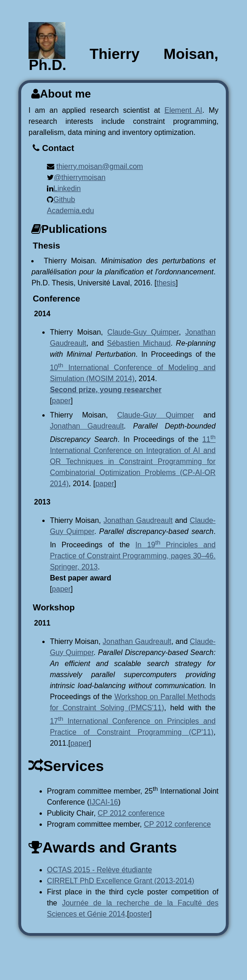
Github (64, 200)
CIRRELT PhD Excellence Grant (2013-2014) (121, 881)
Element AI (183, 110)
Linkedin (67, 188)
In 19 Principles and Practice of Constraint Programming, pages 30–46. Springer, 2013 (132, 556)
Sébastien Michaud (139, 343)
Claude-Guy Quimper (143, 332)
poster (139, 914)
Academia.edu (70, 211)
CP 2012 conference (131, 813)
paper (61, 401)
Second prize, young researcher (106, 390)
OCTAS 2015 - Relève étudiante (99, 870)
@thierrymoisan (80, 177)
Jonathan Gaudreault (87, 426)
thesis (166, 283)
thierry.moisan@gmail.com (99, 166)
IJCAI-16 (104, 802)
